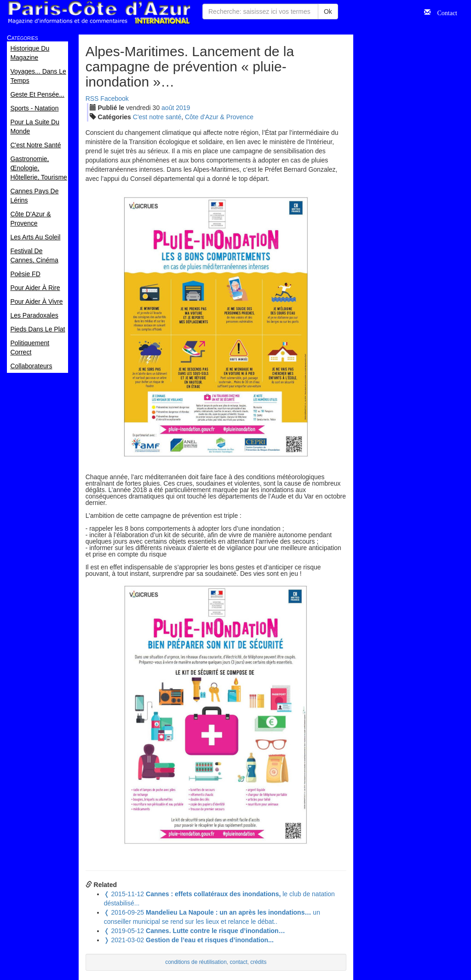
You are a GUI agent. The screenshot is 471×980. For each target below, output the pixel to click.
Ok (328, 12)
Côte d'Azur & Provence (219, 117)
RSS (92, 99)
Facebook (114, 99)
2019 (183, 108)
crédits (258, 962)
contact (238, 962)
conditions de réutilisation (196, 962)
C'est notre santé (157, 117)
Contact (444, 12)
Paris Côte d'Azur (99, 13)
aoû (168, 108)
